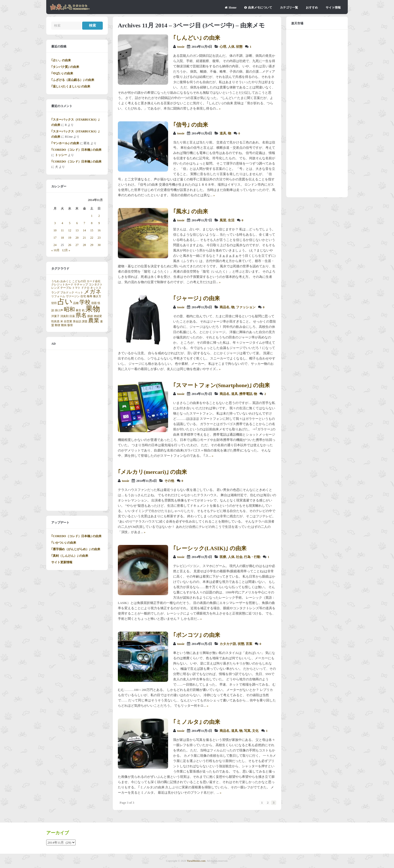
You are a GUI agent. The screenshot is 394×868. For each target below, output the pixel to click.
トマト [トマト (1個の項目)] (76, 288)
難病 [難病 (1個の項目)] (64, 325)
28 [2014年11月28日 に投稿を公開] (84, 245)
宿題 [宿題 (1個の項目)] (94, 303)
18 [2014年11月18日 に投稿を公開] (62, 238)
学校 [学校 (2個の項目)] (85, 302)
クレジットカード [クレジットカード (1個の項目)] (62, 285)
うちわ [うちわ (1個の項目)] (55, 281)
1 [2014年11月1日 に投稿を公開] (92, 216)
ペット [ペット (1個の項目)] (79, 293)
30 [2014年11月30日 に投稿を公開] (99, 245)
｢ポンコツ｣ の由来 (197, 635)
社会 (239, 557)
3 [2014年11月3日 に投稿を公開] (55, 223)
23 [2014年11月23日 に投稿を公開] (99, 238)
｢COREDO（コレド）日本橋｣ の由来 (76, 150)
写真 (247, 731)
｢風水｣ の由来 (191, 211)
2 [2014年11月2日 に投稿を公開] (99, 216)
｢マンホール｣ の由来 (65, 143)
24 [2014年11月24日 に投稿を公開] (55, 245)
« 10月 (55, 250)
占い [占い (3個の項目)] (65, 301)
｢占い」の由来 (61, 60)
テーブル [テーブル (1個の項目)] (66, 288)
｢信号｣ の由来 (191, 125)
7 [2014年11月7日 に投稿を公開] (84, 223)
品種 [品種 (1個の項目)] (76, 303)
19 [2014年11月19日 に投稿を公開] (70, 238)
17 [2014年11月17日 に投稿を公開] (55, 238)
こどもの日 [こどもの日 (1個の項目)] (79, 281)
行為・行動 (252, 557)
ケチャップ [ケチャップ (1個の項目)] (81, 285)
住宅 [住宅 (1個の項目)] (83, 296)
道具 (223, 133)
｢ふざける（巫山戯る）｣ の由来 (73, 80)
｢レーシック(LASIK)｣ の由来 (210, 548)
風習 (223, 220)
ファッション (246, 307)
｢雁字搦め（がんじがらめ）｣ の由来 (76, 549)
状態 (239, 47)
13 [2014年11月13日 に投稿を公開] (77, 230)
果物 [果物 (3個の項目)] (93, 309)
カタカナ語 (228, 644)
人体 (231, 47)
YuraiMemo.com (196, 861)
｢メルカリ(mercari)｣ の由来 (152, 472)
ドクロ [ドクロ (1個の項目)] (85, 288)
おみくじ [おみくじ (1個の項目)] (66, 281)
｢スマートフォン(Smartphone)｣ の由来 (221, 385)
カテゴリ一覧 (289, 8)
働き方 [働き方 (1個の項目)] (97, 296)
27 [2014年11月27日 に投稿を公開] (77, 245)
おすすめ (312, 8)
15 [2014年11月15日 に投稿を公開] (92, 230)
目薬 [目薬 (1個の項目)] (72, 316)
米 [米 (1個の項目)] (62, 321)
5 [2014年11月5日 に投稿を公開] (70, 223)
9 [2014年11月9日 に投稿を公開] (99, 223)
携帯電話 (246, 394)
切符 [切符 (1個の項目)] (54, 303)
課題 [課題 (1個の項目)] (85, 321)
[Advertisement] (77, 430)
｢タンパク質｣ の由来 (65, 67)
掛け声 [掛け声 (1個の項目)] (59, 310)
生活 (231, 220)
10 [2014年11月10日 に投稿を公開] (55, 230)
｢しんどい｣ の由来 (197, 38)
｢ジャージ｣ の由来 (196, 298)
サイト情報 (333, 8)
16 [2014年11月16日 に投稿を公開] (99, 230)
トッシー (61, 155)
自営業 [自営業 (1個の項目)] (68, 321)
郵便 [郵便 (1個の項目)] (58, 325)
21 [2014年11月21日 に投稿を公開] (84, 238)
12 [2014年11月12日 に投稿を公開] (70, 230)
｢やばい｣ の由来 (62, 73)
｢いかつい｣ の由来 (64, 543)
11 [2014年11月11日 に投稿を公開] (62, 230)
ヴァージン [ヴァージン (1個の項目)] (73, 296)
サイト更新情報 (62, 562)
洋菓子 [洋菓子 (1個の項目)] (55, 316)
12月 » (66, 250)
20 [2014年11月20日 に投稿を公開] (77, 238)
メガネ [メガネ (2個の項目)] (93, 292)
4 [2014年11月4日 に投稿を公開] (62, 223)
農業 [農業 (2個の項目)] (94, 321)
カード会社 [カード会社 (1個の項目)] (94, 281)
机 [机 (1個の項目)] (83, 310)
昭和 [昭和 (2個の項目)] (69, 310)
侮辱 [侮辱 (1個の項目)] (89, 296)
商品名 (225, 307)
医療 (223, 557)
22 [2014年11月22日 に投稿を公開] (92, 238)
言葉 (249, 644)
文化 (255, 731)
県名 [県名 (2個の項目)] (81, 315)
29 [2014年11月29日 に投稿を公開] (92, 245)
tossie (181, 47)
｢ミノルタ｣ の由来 (197, 722)
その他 (169, 481)
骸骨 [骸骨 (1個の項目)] (70, 325)
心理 (223, 47)
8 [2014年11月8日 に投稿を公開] (92, 223)
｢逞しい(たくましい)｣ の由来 (71, 86)
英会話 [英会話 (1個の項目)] (77, 321)
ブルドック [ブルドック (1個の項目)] (67, 293)
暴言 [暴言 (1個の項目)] (78, 310)
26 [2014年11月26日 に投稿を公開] (70, 245)
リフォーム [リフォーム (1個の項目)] (58, 296)
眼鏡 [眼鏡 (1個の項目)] (90, 316)
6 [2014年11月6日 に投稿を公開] (77, 223)
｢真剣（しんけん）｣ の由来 (70, 556)
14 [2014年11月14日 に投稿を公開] (84, 230)
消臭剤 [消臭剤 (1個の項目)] (64, 316)
